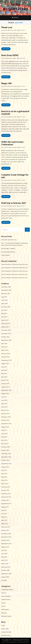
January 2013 (5, 450)
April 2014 (4, 407)
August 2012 (5, 467)
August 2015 (5, 364)
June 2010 (4, 554)
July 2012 (4, 470)
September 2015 (6, 360)
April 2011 (4, 520)
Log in (3, 625)
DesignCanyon (14, 642)
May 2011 (4, 517)
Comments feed (6, 632)
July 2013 (4, 430)
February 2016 (6, 354)
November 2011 (6, 497)
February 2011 (6, 527)
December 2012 (6, 454)
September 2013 (6, 424)
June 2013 (4, 434)
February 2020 (6, 294)
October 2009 (5, 570)
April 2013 (4, 440)
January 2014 (5, 414)
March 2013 (5, 444)
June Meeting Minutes (8, 252)
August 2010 (5, 547)
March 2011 (5, 524)
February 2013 (6, 447)
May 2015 (4, 374)
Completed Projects (7, 590)
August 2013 (5, 427)
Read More (6, 49)
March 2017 (5, 320)
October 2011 (5, 500)
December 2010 (6, 534)
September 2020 (6, 290)
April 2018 (4, 304)
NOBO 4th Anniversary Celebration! (12, 143)
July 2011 (4, 510)
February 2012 (6, 487)
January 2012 (5, 490)
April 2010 (4, 560)
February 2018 (6, 307)
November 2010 (6, 537)
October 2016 (5, 337)
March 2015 (5, 380)
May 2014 (4, 404)
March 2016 (5, 350)
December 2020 (6, 287)
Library (3, 603)
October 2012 (5, 460)
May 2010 (4, 557)
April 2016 (4, 347)
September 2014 (6, 390)
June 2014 (4, 400)
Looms (3, 606)
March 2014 (5, 410)
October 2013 (5, 420)
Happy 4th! (7, 83)
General (4, 593)
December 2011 (6, 494)
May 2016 (4, 344)
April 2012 (4, 480)
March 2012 (5, 484)
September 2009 (6, 574)
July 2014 (4, 397)
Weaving (4, 613)
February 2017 (6, 324)
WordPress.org (6, 635)
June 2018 (4, 300)
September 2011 (6, 504)
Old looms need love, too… (9, 240)
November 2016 (6, 334)
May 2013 (4, 437)
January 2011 (5, 530)
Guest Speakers (6, 596)
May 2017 (4, 313)
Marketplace (5, 609)
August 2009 (5, 577)
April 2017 (4, 317)
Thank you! (7, 27)
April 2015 (4, 377)
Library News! (5, 255)
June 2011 (4, 514)
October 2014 (5, 387)
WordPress (27, 642)
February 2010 (6, 567)
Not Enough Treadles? (8, 249)
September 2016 (6, 340)
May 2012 (4, 477)
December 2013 (6, 417)
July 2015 (4, 367)
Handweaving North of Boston (21, 640)
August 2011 (5, 507)
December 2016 (6, 330)
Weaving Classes (6, 616)
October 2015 (5, 357)
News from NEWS (10, 55)
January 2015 (5, 384)
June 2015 (4, 370)
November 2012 (6, 457)
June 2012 (4, 474)
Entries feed (5, 629)
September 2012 (6, 464)
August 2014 (5, 394)
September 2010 (6, 544)
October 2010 (5, 540)
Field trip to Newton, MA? (14, 203)
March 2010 (5, 564)
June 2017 (4, 310)
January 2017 (5, 327)
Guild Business (6, 599)
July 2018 (4, 297)
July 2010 (4, 550)
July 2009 (4, 580)
